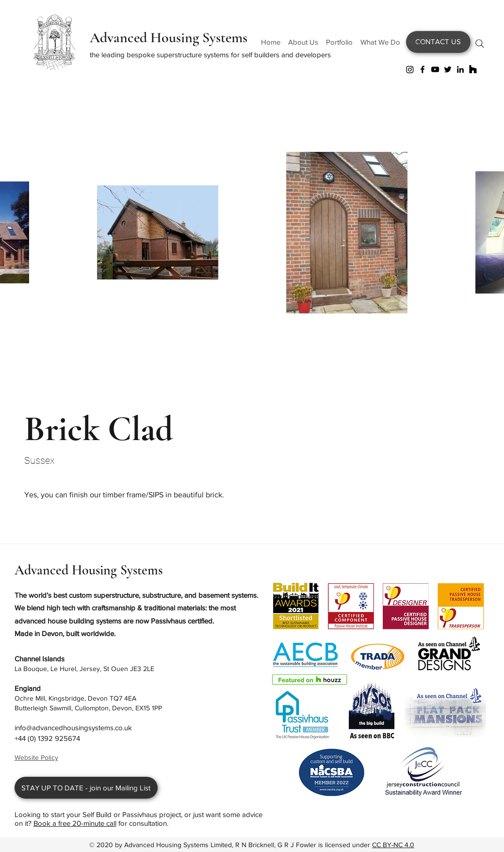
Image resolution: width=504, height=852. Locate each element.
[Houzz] (473, 69)
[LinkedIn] (460, 69)
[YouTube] (435, 69)
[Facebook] (423, 69)
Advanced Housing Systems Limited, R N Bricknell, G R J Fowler (221, 845)
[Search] (480, 44)
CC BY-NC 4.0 (393, 845)
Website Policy (36, 757)
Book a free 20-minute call (75, 823)
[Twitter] (448, 69)
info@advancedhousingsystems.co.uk (73, 728)
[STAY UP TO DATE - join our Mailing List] (86, 788)
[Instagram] (410, 69)
